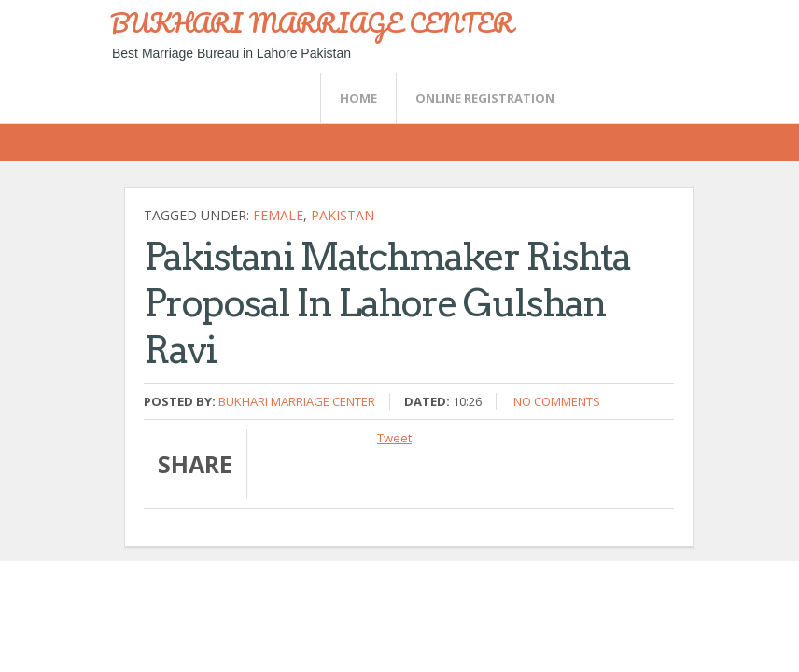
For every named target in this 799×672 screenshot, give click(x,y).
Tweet (394, 438)
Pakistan (343, 215)
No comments (557, 401)
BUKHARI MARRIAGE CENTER (312, 22)
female (278, 215)
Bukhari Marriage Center (297, 401)
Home (358, 98)
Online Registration (485, 98)
